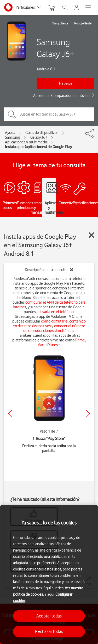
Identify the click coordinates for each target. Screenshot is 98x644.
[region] (49, 574)
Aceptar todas (49, 616)
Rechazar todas (49, 631)
